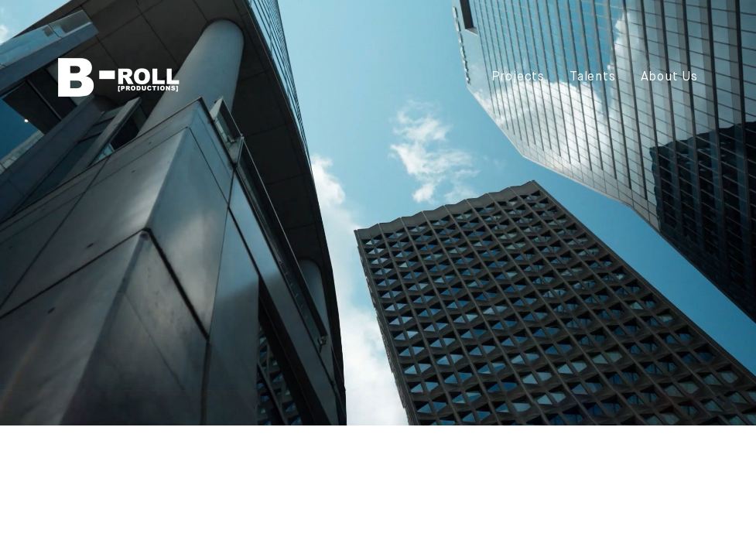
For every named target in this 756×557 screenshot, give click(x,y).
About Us (669, 77)
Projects (518, 77)
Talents (593, 77)
